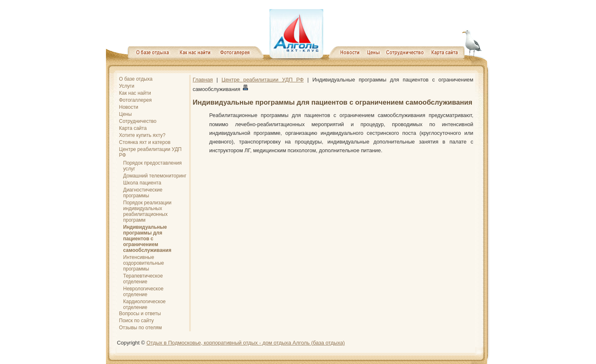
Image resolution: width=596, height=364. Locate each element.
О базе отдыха (136, 79)
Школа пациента (142, 183)
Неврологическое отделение (143, 292)
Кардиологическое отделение (145, 304)
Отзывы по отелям (141, 328)
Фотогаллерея (136, 100)
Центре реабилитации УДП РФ (150, 152)
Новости (129, 107)
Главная (203, 80)
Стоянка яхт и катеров (145, 142)
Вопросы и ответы (140, 314)
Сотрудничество (138, 121)
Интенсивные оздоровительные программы (144, 263)
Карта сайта (133, 128)
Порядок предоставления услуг (153, 166)
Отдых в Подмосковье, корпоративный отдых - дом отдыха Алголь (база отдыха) (246, 343)
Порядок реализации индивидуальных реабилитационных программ (148, 211)
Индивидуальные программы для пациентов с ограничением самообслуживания (148, 239)
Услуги (127, 86)
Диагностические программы (143, 193)
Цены (126, 114)
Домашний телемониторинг (155, 176)
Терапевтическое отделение (143, 279)
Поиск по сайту (137, 321)
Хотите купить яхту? (142, 135)
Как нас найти (135, 93)
